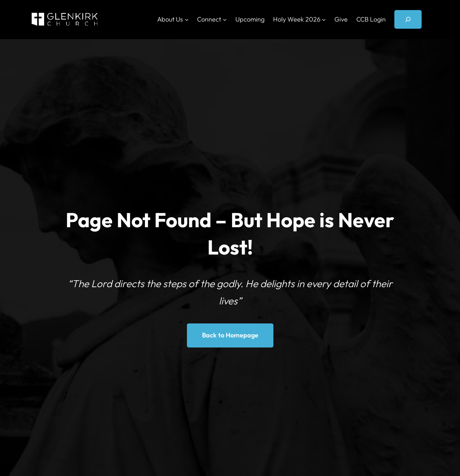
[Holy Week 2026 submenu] (324, 20)
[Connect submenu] (225, 20)
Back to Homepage (230, 335)
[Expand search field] (408, 19)
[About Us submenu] (187, 20)
